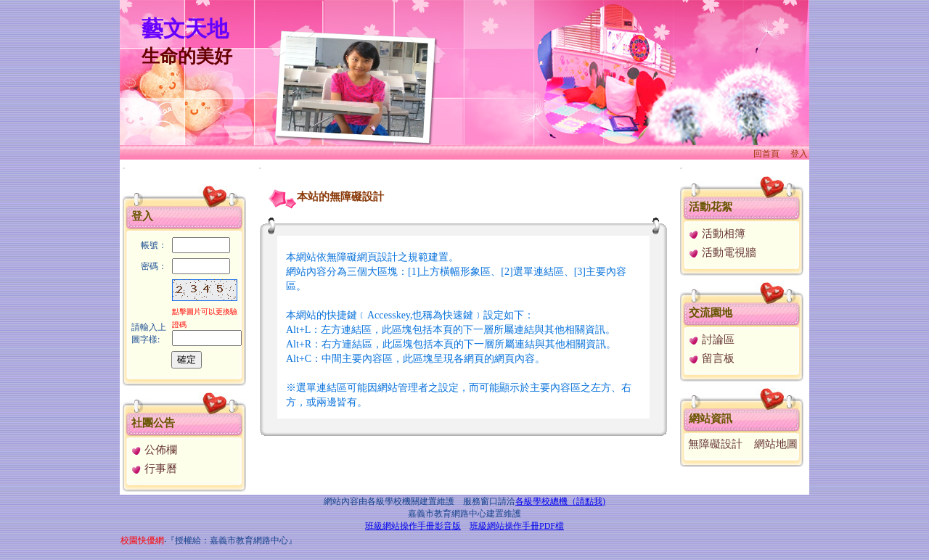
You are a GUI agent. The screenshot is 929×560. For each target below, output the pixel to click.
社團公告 (153, 423)
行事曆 (154, 469)
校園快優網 (142, 540)
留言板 (711, 358)
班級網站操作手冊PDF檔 (517, 526)
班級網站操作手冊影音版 (413, 526)
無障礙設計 (715, 444)
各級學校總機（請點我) (560, 501)
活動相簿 (717, 234)
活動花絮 (711, 207)
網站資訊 (711, 419)
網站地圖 (776, 444)
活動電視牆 (722, 252)
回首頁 (766, 154)
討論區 (711, 339)
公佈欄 (154, 450)
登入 (799, 154)
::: (124, 168)
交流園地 (711, 313)
